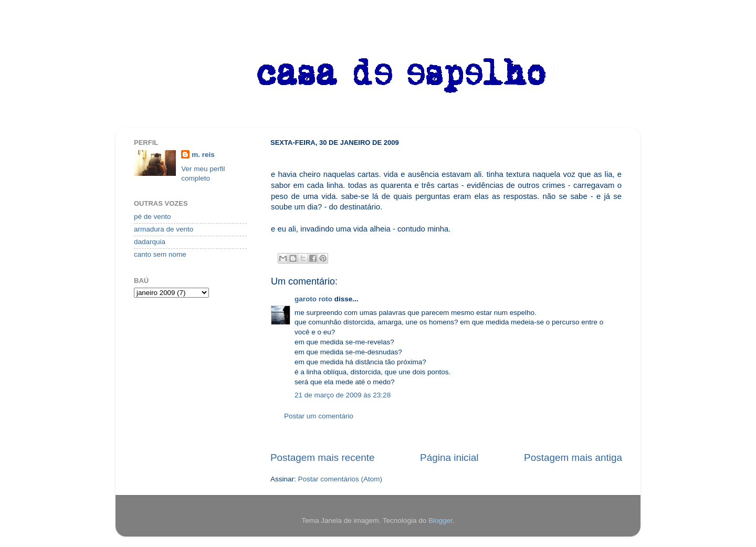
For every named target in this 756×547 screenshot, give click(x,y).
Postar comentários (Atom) (340, 479)
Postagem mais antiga (573, 457)
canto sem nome (160, 254)
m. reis (203, 155)
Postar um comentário (319, 416)
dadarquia (150, 242)
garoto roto (313, 299)
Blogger (440, 520)
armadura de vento (164, 229)
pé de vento (153, 217)
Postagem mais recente (322, 457)
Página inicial (449, 457)
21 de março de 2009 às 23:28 (343, 395)
